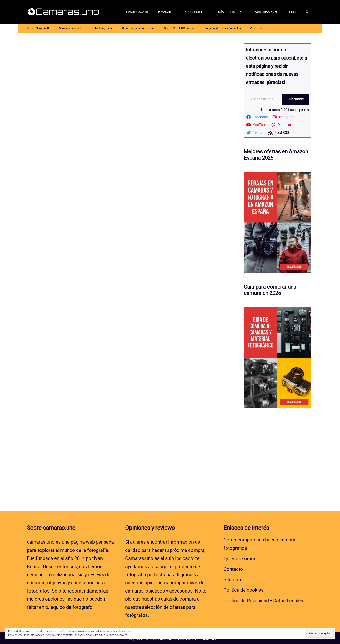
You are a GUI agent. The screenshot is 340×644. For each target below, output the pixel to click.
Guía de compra (234, 12)
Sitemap (232, 577)
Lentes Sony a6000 (39, 28)
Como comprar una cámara (139, 28)
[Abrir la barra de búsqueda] (307, 12)
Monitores (256, 28)
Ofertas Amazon (135, 12)
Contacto (233, 567)
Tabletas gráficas (103, 28)
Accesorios (199, 12)
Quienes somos (240, 556)
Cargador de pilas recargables (223, 28)
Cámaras (169, 12)
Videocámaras (267, 12)
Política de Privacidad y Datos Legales (263, 598)
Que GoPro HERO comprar (180, 28)
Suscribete (296, 99)
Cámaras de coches (71, 28)
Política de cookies (244, 588)
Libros (292, 12)
